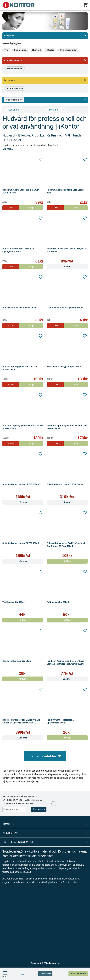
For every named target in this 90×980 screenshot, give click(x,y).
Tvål (6, 50)
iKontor (45, 824)
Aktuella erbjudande (45, 842)
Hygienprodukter (68, 50)
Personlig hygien (12, 43)
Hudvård (37, 50)
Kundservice (45, 833)
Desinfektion (20, 50)
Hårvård (50, 50)
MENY (5, 974)
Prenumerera (39, 809)
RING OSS (45, 974)
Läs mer (67, 267)
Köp (67, 561)
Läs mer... (8, 149)
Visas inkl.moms (78, 974)
